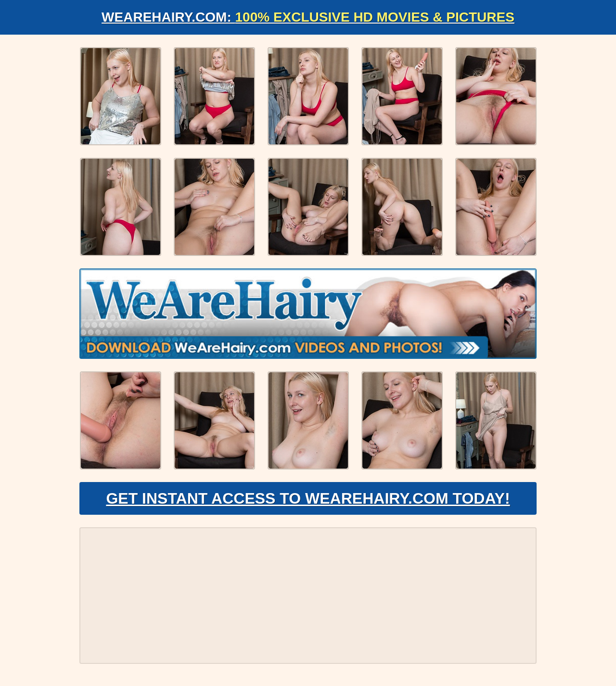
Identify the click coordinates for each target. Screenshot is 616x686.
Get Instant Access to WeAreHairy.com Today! (308, 498)
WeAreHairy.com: (308, 17)
